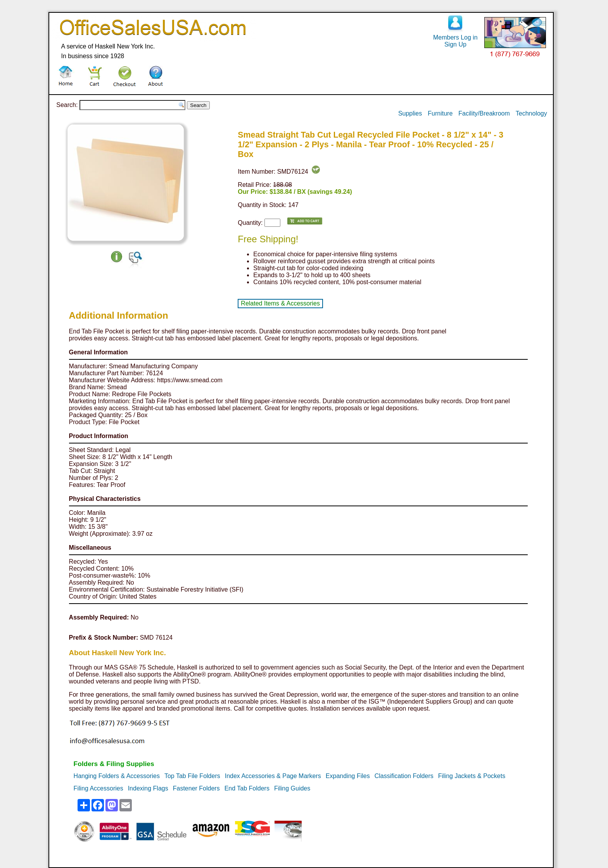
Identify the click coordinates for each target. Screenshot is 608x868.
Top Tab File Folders (192, 776)
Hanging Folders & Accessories (117, 776)
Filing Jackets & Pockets (472, 776)
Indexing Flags (148, 788)
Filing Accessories (98, 788)
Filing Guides (292, 788)
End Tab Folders (247, 788)
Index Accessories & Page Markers (273, 776)
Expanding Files (348, 776)
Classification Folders (404, 776)
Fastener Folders (196, 788)
